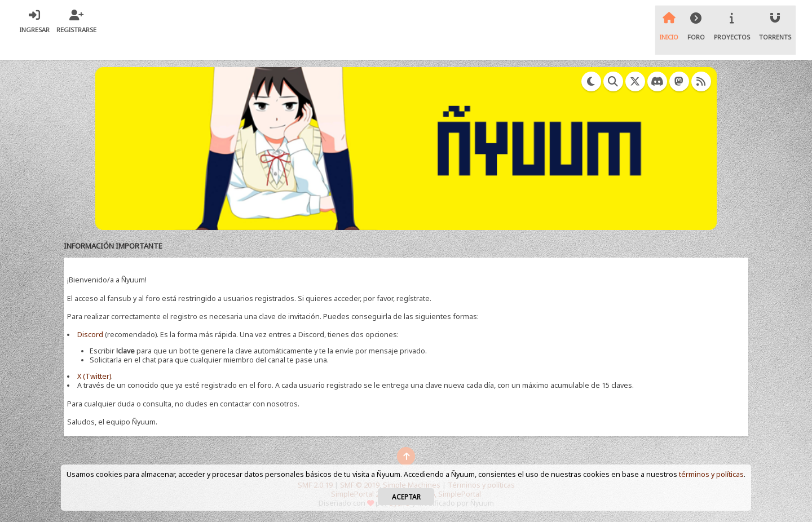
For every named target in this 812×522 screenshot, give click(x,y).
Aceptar (406, 497)
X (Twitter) (94, 376)
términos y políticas (711, 474)
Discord (90, 335)
